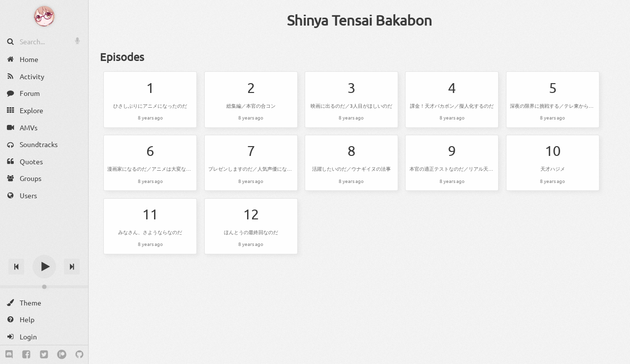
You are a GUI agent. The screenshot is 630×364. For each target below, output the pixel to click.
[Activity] (44, 76)
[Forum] (44, 93)
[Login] (44, 337)
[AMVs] (44, 127)
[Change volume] (44, 287)
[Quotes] (44, 162)
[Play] (44, 267)
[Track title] (44, 249)
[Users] (44, 196)
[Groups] (44, 178)
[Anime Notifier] (44, 16)
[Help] (44, 319)
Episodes (122, 57)
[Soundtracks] (44, 144)
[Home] (44, 59)
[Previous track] (16, 267)
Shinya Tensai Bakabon (360, 20)
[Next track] (72, 267)
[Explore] (44, 110)
